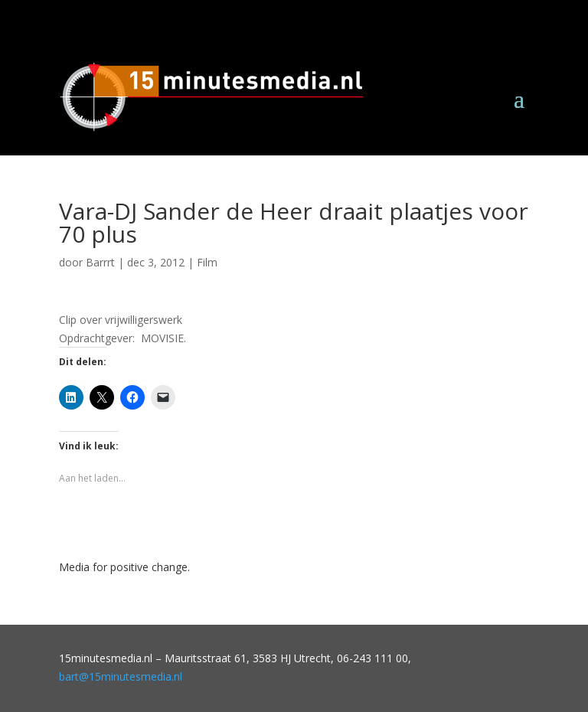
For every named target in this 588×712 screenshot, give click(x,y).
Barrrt (100, 262)
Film (207, 262)
